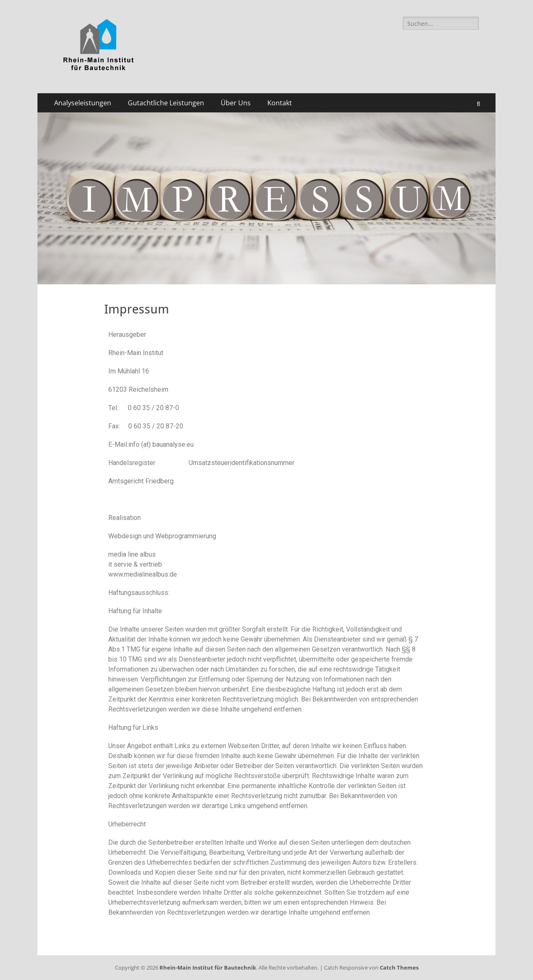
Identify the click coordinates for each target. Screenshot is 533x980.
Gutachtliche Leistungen (166, 103)
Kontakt (280, 103)
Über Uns (236, 103)
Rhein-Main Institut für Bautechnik (208, 968)
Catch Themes (399, 968)
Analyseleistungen (83, 103)
